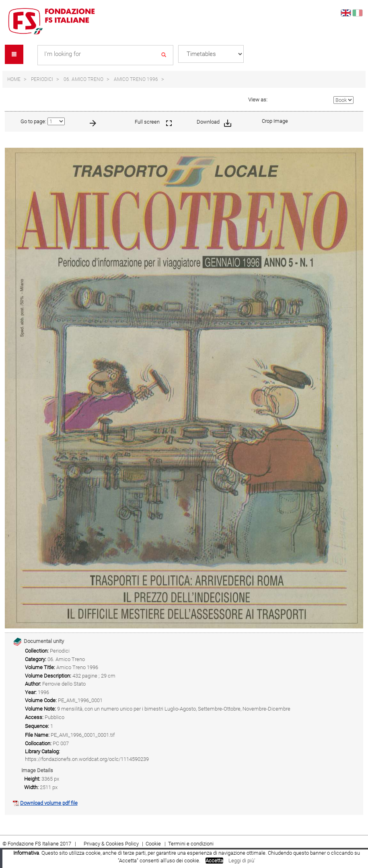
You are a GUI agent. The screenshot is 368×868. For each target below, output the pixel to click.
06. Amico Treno (83, 79)
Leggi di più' (242, 861)
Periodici (42, 79)
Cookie (154, 844)
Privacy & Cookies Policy (111, 844)
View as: (258, 100)
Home (14, 79)
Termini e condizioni (191, 844)
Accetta (214, 861)
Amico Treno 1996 (136, 79)
